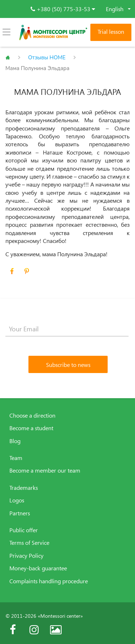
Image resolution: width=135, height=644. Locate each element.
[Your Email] (67, 329)
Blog (15, 441)
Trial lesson (111, 32)
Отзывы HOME (47, 57)
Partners (20, 513)
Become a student (31, 428)
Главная (8, 57)
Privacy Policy (26, 556)
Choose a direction (32, 415)
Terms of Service (29, 543)
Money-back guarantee (38, 568)
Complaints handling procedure (49, 581)
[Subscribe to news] (68, 364)
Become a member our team (45, 470)
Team (16, 458)
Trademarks (24, 488)
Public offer (24, 530)
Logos (17, 500)
